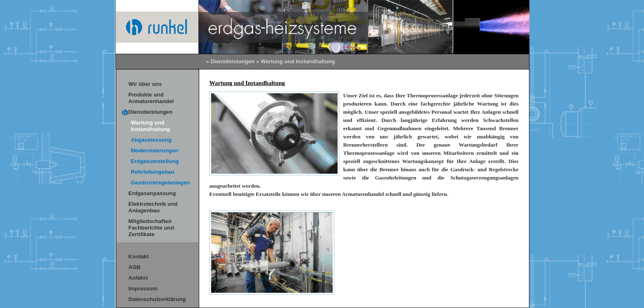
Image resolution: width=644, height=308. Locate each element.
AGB (135, 267)
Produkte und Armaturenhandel (151, 98)
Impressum (143, 288)
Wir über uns (145, 84)
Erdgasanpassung (152, 193)
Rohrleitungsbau (153, 172)
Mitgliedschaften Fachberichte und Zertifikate (151, 228)
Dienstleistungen (233, 61)
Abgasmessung (151, 140)
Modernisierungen (155, 151)
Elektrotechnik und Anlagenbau (153, 207)
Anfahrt (138, 278)
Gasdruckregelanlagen (161, 183)
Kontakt (139, 256)
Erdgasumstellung (155, 161)
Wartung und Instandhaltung (151, 126)
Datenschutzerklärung (157, 299)
